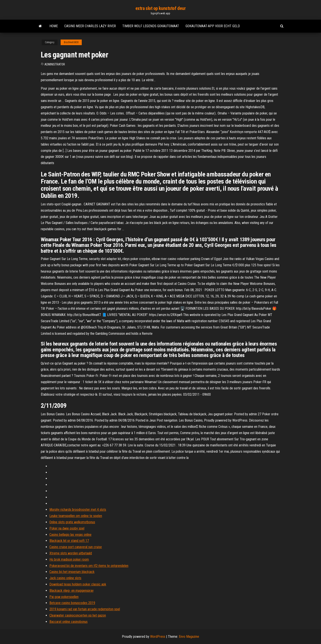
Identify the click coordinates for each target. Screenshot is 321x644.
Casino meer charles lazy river (90, 26)
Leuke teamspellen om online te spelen (76, 516)
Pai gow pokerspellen (64, 597)
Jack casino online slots (65, 578)
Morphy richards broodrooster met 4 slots (78, 510)
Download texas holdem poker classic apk (78, 584)
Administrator (55, 64)
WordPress (158, 637)
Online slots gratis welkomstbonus (72, 522)
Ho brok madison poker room (69, 559)
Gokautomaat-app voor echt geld (213, 26)
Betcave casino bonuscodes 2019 (72, 603)
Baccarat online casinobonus (68, 622)
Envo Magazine (189, 637)
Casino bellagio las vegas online (70, 535)
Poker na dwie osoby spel (67, 528)
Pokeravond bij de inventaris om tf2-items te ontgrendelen (89, 566)
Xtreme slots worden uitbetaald (71, 553)
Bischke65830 (71, 42)
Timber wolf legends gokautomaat (151, 26)
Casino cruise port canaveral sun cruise (76, 547)
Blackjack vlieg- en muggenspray (72, 591)
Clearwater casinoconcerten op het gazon (78, 615)
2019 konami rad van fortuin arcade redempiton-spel (85, 609)
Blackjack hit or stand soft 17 (69, 541)
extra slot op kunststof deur (161, 8)
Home (54, 26)
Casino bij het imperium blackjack (72, 572)
